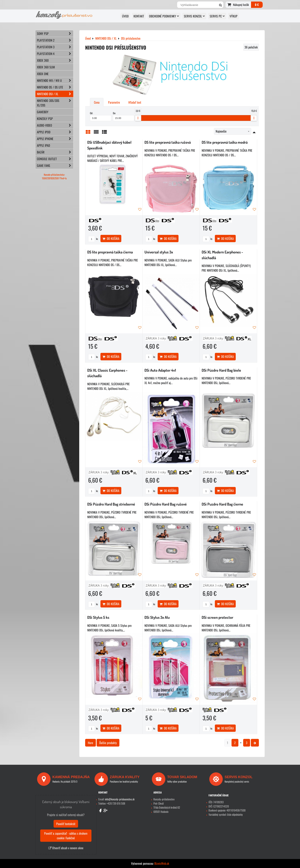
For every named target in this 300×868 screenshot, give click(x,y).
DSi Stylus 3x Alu (157, 617)
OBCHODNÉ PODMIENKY (164, 16)
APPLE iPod (55, 132)
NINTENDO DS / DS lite (55, 87)
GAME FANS (55, 166)
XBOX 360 (55, 60)
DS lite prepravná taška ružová (168, 142)
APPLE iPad (43, 145)
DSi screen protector (217, 617)
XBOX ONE (43, 74)
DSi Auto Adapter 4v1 (160, 370)
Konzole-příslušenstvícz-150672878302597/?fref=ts (54, 176)
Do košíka (111, 239)
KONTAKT (139, 16)
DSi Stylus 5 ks (98, 617)
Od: (101, 116)
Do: (124, 116)
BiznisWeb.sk (162, 863)
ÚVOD (125, 16)
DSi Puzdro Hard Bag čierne (222, 504)
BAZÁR (55, 152)
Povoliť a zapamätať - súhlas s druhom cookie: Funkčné (66, 836)
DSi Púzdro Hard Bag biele (221, 370)
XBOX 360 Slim (46, 67)
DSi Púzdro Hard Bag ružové (166, 504)
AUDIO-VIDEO (55, 125)
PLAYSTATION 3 (55, 47)
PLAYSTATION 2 (55, 40)
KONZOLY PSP (45, 119)
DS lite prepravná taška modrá (225, 142)
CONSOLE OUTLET (55, 159)
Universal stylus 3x (159, 252)
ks (93, 239)
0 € (257, 5)
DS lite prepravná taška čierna (110, 252)
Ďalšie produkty (108, 743)
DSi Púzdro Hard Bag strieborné (111, 504)
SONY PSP (55, 34)
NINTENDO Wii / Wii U (55, 80)
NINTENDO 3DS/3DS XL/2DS (55, 103)
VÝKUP (234, 16)
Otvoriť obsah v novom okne (66, 848)
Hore (90, 743)
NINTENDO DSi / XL (55, 94)
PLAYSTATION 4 (55, 54)
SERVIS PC (217, 16)
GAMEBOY (43, 112)
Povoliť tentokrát (66, 824)
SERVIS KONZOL (194, 16)
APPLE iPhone (55, 139)
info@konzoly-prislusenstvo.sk (120, 799)
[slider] (138, 118)
